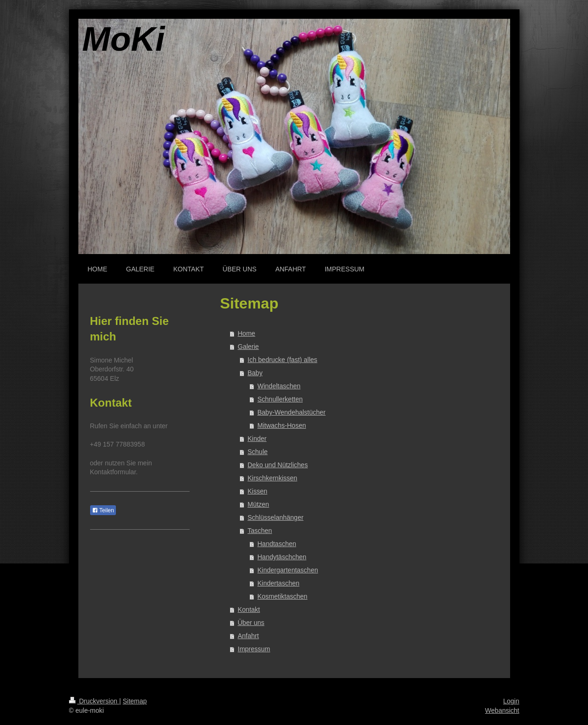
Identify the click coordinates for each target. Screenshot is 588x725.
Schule (258, 452)
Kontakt (249, 609)
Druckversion (94, 701)
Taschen (260, 531)
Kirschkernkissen (273, 478)
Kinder (257, 439)
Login (511, 701)
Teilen (103, 510)
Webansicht (502, 710)
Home (247, 333)
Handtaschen (277, 544)
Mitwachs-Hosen (282, 425)
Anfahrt (248, 636)
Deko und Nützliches (278, 465)
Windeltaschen (279, 386)
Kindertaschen (279, 583)
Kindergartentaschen (288, 570)
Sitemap (135, 701)
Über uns (251, 623)
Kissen (258, 491)
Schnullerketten (280, 399)
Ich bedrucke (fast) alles (283, 360)
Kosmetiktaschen (283, 596)
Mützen (259, 504)
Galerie (248, 347)
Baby (255, 373)
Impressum (254, 649)
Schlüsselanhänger (276, 517)
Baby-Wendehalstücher (292, 412)
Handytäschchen (282, 557)
